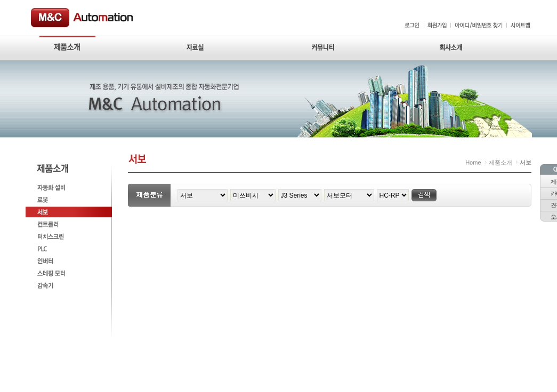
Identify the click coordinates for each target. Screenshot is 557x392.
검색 (424, 195)
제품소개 (501, 162)
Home (473, 162)
